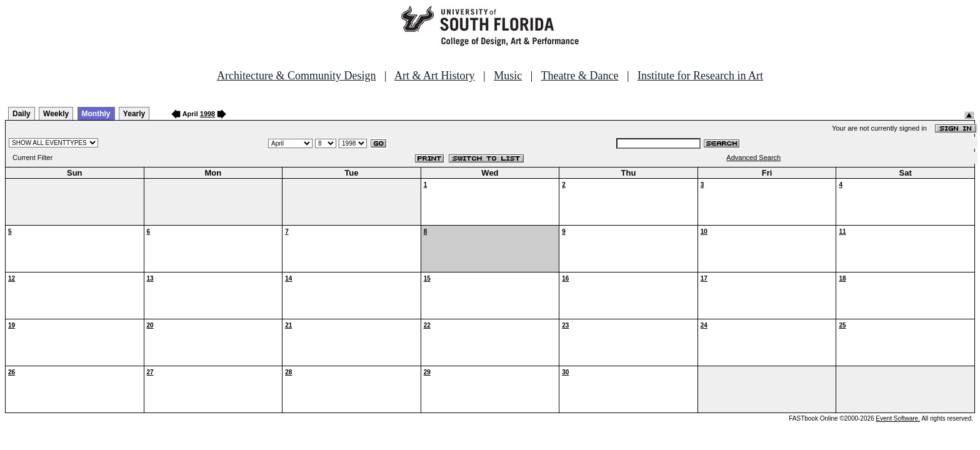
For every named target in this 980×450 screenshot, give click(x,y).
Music (508, 76)
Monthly (96, 114)
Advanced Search (753, 157)
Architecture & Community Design (296, 76)
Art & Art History (435, 76)
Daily (22, 114)
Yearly (134, 114)
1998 (207, 114)
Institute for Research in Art (700, 76)
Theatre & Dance (579, 76)
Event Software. (898, 418)
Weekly (56, 114)
